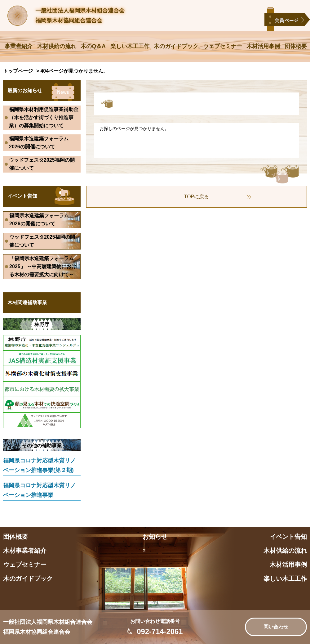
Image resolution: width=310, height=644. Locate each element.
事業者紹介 (19, 46)
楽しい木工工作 (130, 46)
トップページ (18, 71)
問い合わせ (276, 627)
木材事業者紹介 (25, 551)
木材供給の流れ (57, 46)
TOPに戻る (197, 197)
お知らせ (155, 537)
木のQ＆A (93, 46)
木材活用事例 (263, 46)
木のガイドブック (176, 46)
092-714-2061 (160, 631)
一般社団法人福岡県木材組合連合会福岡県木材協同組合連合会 (80, 16)
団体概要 (296, 46)
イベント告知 (288, 537)
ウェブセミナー (223, 46)
